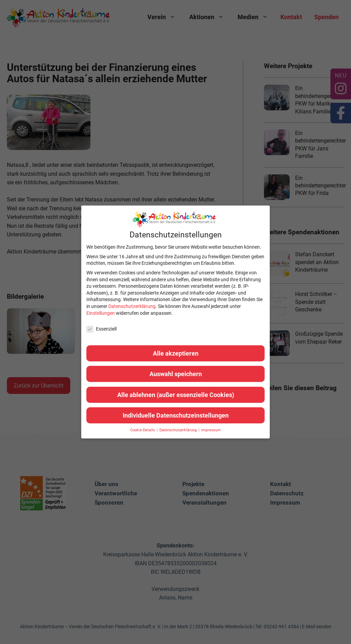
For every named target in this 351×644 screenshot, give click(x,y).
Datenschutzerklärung (132, 306)
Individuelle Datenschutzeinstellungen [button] (176, 415)
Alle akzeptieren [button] (176, 353)
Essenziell (101, 329)
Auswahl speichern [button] (176, 374)
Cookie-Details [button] (143, 430)
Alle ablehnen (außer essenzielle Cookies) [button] (176, 395)
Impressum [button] (211, 430)
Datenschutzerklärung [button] (179, 430)
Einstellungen (101, 313)
